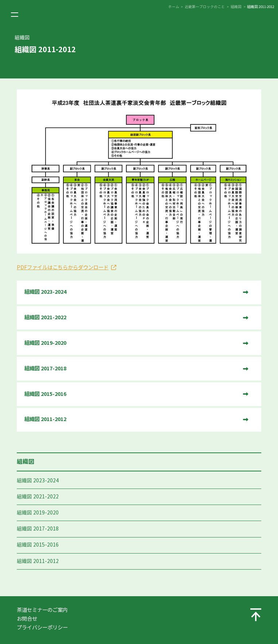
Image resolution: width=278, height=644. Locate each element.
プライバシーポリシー (42, 628)
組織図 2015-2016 (38, 545)
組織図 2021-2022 (38, 497)
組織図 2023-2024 (38, 481)
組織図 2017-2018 (38, 529)
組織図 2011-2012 (38, 561)
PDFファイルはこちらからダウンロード (63, 267)
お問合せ (27, 619)
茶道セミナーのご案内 (42, 610)
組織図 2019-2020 (38, 513)
